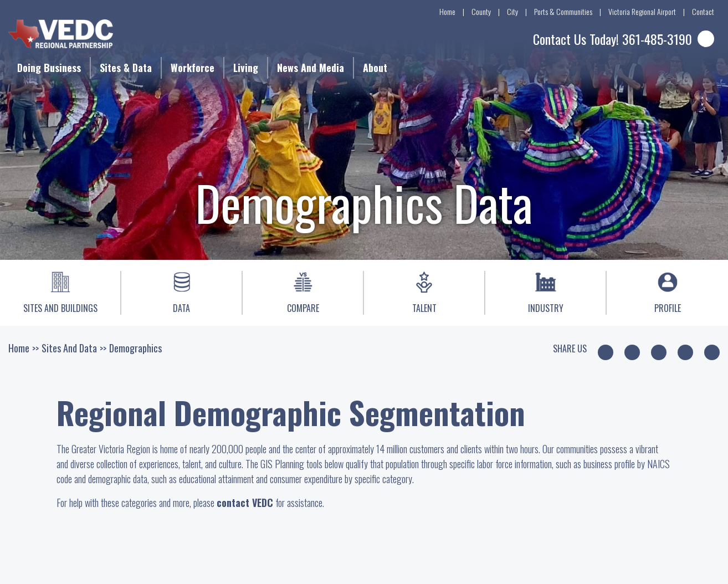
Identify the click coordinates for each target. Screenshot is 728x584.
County (481, 11)
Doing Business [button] (49, 68)
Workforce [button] (193, 68)
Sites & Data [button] (126, 68)
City (512, 11)
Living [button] (246, 68)
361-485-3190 (657, 39)
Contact (703, 11)
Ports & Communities (563, 11)
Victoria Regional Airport (642, 11)
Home (447, 11)
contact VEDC (245, 503)
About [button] (375, 68)
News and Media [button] (311, 68)
